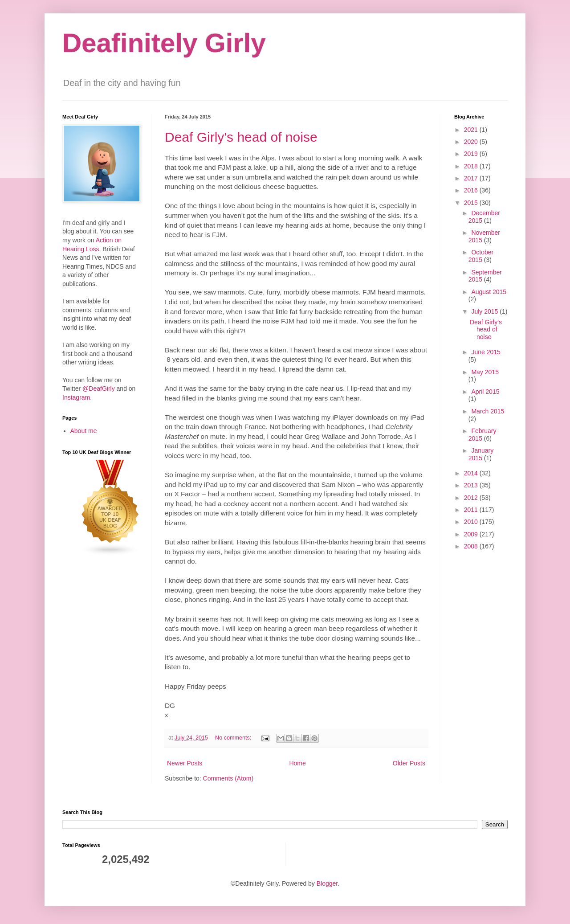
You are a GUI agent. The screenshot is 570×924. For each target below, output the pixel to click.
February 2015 (482, 435)
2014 (472, 473)
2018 (472, 166)
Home (297, 763)
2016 (472, 190)
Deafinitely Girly (164, 43)
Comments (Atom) (228, 778)
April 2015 (485, 392)
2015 (472, 203)
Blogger (327, 883)
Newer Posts (185, 763)
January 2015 (481, 454)
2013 (472, 485)
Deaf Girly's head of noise (241, 137)
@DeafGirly (99, 388)
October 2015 (481, 256)
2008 (472, 546)
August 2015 (489, 292)
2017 (472, 178)
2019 (472, 154)
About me (84, 431)
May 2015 (485, 372)
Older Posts (409, 763)
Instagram (76, 397)
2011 (472, 510)
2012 (472, 498)
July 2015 (485, 311)
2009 (472, 534)
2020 (472, 142)
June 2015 (486, 352)
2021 (472, 130)
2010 (472, 522)
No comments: (234, 738)
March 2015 (488, 411)
